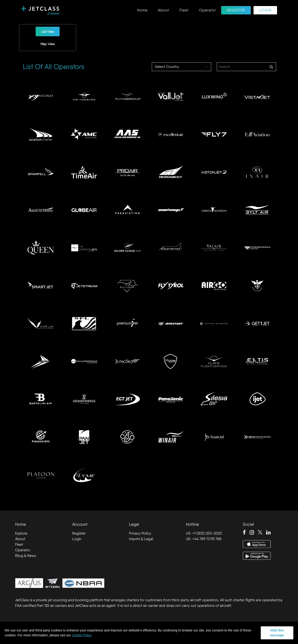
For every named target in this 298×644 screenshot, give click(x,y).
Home (142, 10)
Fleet (184, 10)
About (163, 10)
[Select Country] (181, 67)
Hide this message (277, 633)
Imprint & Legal (141, 539)
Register (236, 10)
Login (265, 10)
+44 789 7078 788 (207, 539)
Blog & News (25, 556)
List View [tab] (48, 32)
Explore (21, 533)
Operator (208, 10)
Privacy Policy (140, 533)
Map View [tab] (48, 44)
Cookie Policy (82, 635)
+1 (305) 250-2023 (207, 533)
